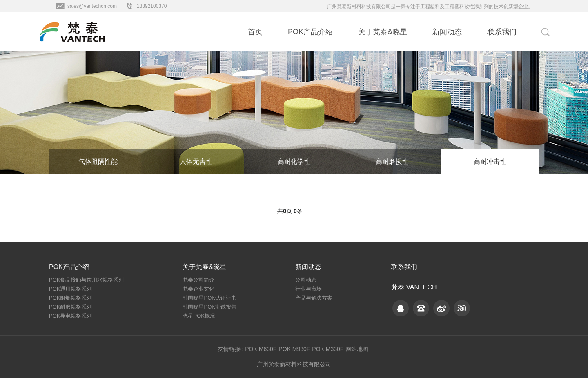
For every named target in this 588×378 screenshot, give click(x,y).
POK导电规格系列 (70, 316)
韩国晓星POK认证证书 (209, 298)
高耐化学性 (294, 161)
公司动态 (306, 280)
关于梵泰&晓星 (383, 32)
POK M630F (261, 349)
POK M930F (294, 349)
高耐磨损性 (392, 161)
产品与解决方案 (314, 298)
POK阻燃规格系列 (70, 298)
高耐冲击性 (490, 161)
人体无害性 (196, 161)
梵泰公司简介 (198, 280)
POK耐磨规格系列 (70, 307)
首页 (255, 32)
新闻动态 (447, 32)
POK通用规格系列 (70, 289)
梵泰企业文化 (198, 289)
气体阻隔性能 (98, 161)
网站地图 (357, 349)
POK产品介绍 (310, 32)
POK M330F (328, 349)
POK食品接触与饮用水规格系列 (86, 280)
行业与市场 (308, 289)
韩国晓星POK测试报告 (209, 307)
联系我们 (502, 32)
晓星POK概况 (199, 316)
